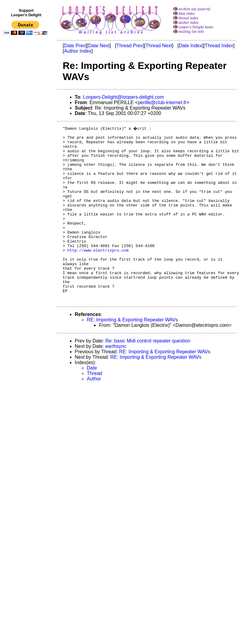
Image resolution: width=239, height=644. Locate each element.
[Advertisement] (27, 162)
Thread (94, 408)
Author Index (78, 51)
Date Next (99, 46)
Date (92, 402)
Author (94, 413)
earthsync (116, 381)
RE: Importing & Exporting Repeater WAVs (132, 354)
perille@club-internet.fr (162, 102)
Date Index (190, 46)
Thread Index (219, 46)
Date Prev (75, 46)
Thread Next (159, 46)
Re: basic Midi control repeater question (148, 375)
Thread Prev (130, 46)
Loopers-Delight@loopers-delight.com (123, 97)
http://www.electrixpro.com (98, 274)
